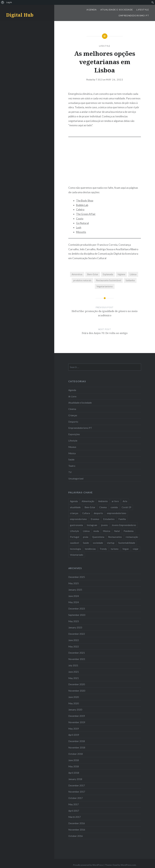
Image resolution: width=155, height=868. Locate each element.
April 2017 (74, 811)
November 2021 (77, 659)
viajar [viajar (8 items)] (136, 549)
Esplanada (108, 274)
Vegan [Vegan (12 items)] (126, 549)
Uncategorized (76, 479)
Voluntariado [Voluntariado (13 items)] (77, 555)
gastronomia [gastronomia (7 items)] (76, 525)
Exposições (74, 434)
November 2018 (77, 747)
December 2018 (77, 741)
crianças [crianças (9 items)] (74, 513)
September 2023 (77, 615)
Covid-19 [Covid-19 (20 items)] (126, 507)
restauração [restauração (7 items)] (132, 537)
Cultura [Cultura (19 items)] (86, 513)
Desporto (73, 422)
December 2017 (77, 785)
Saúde (71, 459)
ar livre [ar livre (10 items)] (115, 501)
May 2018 (74, 766)
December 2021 (77, 653)
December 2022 (77, 634)
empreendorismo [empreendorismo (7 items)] (78, 519)
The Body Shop (85, 201)
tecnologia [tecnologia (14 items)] (75, 549)
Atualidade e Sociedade (117, 10)
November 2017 (77, 792)
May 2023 (74, 621)
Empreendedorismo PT (134, 15)
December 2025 (77, 577)
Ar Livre (72, 396)
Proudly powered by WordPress (88, 865)
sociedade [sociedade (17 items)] (98, 543)
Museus (72, 447)
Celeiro (80, 209)
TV (70, 472)
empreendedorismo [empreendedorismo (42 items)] (117, 513)
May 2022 (74, 647)
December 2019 (77, 716)
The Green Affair (86, 214)
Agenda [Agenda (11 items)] (74, 501)
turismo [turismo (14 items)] (115, 549)
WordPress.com (128, 865)
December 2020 (77, 684)
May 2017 (74, 804)
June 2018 (74, 760)
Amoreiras (77, 274)
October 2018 (76, 754)
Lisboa (133, 274)
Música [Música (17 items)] (107, 531)
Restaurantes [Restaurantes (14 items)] (115, 537)
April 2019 (74, 735)
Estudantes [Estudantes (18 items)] (109, 519)
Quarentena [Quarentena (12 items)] (98, 537)
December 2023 (77, 609)
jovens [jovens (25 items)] (104, 525)
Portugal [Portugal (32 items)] (75, 537)
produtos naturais (82, 280)
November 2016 (77, 830)
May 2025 (74, 583)
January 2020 (75, 710)
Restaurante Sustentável (109, 280)
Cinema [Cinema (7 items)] (103, 507)
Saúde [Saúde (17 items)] (86, 543)
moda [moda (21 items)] (96, 531)
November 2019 (77, 722)
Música (72, 453)
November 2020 (77, 691)
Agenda (92, 10)
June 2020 (74, 697)
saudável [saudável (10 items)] (74, 543)
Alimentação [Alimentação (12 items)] (88, 501)
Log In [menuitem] (9, 2)
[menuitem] (3, 2)
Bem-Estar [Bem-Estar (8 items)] (90, 507)
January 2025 (75, 590)
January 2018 (75, 779)
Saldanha (130, 280)
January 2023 (75, 627)
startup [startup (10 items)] (111, 543)
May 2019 (74, 729)
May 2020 (74, 703)
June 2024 (74, 596)
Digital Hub (20, 15)
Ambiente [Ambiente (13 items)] (103, 501)
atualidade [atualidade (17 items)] (75, 507)
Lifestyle (143, 10)
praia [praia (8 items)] (86, 537)
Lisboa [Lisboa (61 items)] (86, 531)
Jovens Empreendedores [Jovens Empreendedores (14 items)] (124, 525)
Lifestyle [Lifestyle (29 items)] (74, 531)
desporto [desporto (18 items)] (98, 513)
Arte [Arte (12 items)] (125, 501)
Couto (80, 219)
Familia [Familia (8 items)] (122, 519)
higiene (121, 274)
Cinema (72, 409)
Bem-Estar (93, 274)
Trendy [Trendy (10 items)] (103, 549)
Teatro (72, 466)
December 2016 (77, 823)
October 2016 (76, 836)
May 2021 (74, 678)
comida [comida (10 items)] (114, 507)
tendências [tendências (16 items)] (90, 549)
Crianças (73, 415)
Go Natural (82, 223)
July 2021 (73, 665)
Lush (79, 227)
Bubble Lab (82, 205)
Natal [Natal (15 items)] (117, 531)
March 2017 (75, 817)
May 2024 (74, 602)
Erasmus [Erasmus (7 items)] (95, 519)
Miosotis (81, 232)
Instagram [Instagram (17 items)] (92, 525)
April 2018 (74, 773)
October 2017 (76, 798)
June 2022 (74, 640)
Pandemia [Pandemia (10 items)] (129, 531)
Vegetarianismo (105, 286)
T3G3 (99, 80)
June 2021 (74, 672)
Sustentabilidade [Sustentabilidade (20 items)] (127, 543)
